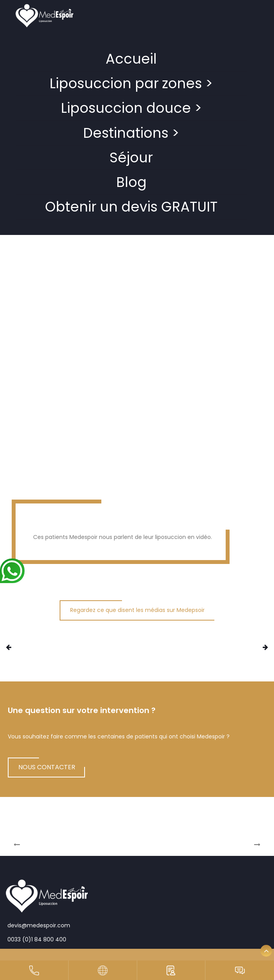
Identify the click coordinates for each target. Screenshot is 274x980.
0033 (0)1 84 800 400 (36, 939)
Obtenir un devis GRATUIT (131, 207)
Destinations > (131, 133)
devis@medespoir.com (38, 925)
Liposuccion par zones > (131, 83)
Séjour (131, 157)
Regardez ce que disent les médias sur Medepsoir (137, 610)
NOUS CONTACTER (47, 767)
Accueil (131, 59)
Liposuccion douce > (131, 108)
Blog (131, 182)
